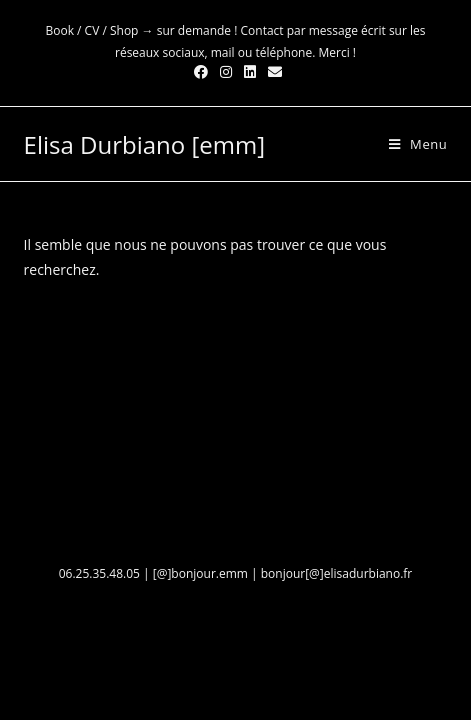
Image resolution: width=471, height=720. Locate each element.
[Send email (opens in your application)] (272, 72)
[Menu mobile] (411, 144)
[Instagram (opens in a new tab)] (226, 72)
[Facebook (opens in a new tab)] (201, 72)
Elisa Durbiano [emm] (145, 144)
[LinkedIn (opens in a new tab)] (250, 72)
